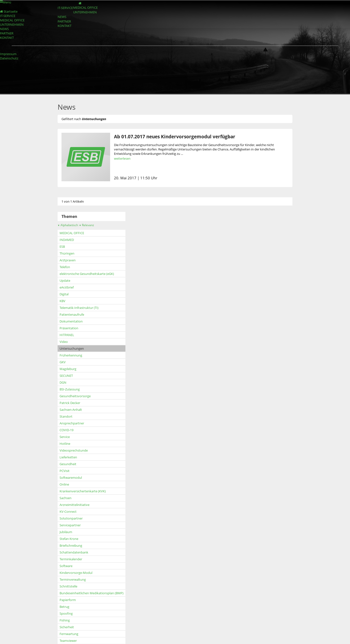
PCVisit (56, 471)
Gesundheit (60, 464)
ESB (54, 247)
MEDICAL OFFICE (82, 12)
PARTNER (58, 32)
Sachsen (57, 498)
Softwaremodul (62, 478)
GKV (54, 362)
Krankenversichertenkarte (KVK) (74, 491)
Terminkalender (63, 559)
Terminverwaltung (64, 579)
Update (57, 281)
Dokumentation (63, 321)
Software (58, 566)
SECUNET (58, 376)
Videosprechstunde (65, 450)
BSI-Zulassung (61, 389)
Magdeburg (60, 369)
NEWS (55, 25)
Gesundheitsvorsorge (67, 396)
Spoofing (58, 613)
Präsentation (61, 328)
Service (56, 437)
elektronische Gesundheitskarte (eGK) (79, 274)
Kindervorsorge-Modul (68, 573)
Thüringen (59, 253)
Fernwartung (61, 634)
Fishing (56, 620)
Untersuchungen (63, 348)
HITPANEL (59, 335)
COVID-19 (58, 430)
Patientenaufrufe (64, 314)
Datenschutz (9, 58)
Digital (56, 294)
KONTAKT (58, 39)
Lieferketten (60, 457)
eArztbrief (58, 287)
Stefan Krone (61, 539)
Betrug (56, 607)
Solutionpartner (63, 518)
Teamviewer (60, 641)
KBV (54, 301)
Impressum (8, 54)
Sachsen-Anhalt (62, 410)
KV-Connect (60, 512)
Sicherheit (58, 627)
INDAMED (58, 240)
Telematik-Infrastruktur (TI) (71, 308)
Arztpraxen (59, 260)
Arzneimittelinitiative (66, 505)
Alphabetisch (60, 225)
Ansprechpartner (64, 423)
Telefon (57, 267)
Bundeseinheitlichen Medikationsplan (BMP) (83, 593)
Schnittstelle (60, 586)
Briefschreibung (63, 545)
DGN (55, 382)
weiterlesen (114, 158)
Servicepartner (62, 525)
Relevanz (78, 225)
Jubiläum (58, 532)
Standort (58, 416)
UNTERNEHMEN (82, 19)
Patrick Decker (62, 403)
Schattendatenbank (66, 552)
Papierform (59, 600)
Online (56, 484)
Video (55, 342)
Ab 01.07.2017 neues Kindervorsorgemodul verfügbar (166, 136)
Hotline (57, 444)
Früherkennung (63, 355)
